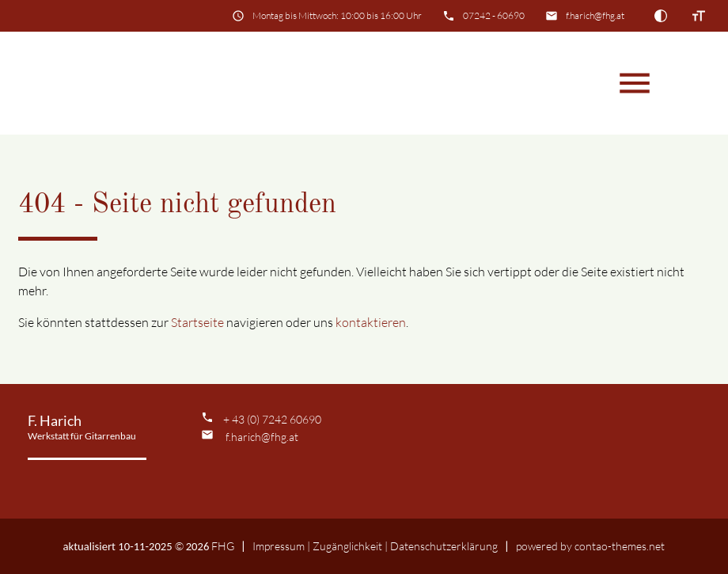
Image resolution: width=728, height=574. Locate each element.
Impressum (279, 546)
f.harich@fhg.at (595, 15)
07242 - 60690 (494, 15)
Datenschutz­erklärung (444, 546)
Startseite (197, 322)
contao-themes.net (620, 546)
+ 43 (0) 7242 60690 (272, 419)
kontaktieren (371, 322)
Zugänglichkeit (347, 546)
